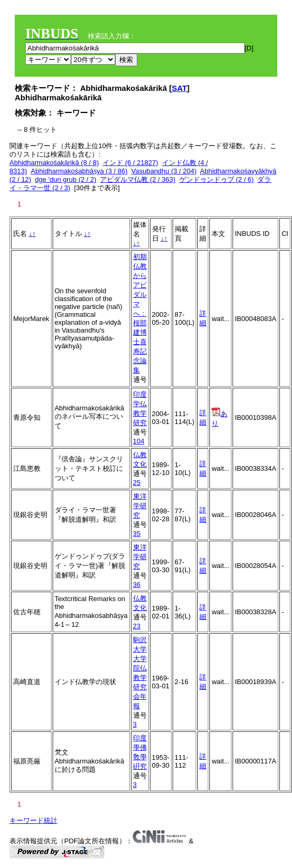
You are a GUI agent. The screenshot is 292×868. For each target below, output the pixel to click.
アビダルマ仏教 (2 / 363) (138, 179)
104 (139, 441)
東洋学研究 (140, 506)
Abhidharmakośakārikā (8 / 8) (54, 163)
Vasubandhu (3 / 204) (164, 171)
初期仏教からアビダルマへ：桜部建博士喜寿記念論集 (140, 313)
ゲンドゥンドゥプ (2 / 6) (217, 179)
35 (137, 534)
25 (137, 483)
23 (137, 626)
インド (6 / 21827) (130, 163)
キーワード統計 (33, 820)
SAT (179, 88)
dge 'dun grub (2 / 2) (66, 179)
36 (137, 585)
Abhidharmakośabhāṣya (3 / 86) (79, 171)
